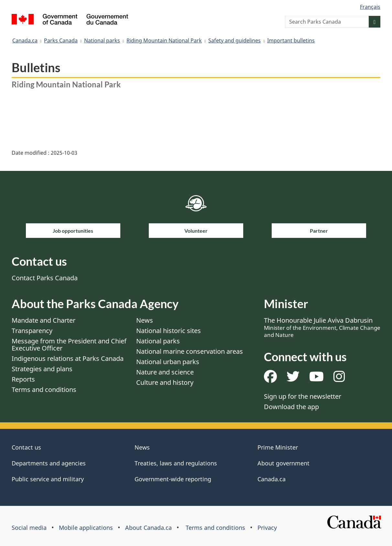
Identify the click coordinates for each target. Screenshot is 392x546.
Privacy (267, 528)
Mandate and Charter (44, 320)
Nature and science (165, 372)
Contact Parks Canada (45, 278)
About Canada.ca (148, 528)
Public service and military (48, 479)
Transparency (32, 331)
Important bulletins (291, 40)
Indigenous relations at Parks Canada (68, 358)
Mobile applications (86, 528)
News (145, 320)
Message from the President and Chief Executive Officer (69, 345)
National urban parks (168, 362)
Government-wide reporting (173, 479)
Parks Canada (61, 40)
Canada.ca (25, 40)
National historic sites (169, 331)
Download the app (291, 407)
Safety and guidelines (234, 40)
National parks (102, 40)
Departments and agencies (49, 463)
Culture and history (165, 382)
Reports (23, 379)
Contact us (26, 447)
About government (283, 463)
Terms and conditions (44, 390)
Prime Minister (278, 447)
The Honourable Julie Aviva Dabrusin (322, 327)
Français (370, 7)
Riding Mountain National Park (164, 40)
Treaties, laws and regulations (176, 463)
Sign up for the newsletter (303, 396)
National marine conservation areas (190, 351)
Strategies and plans (42, 369)
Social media (29, 528)
